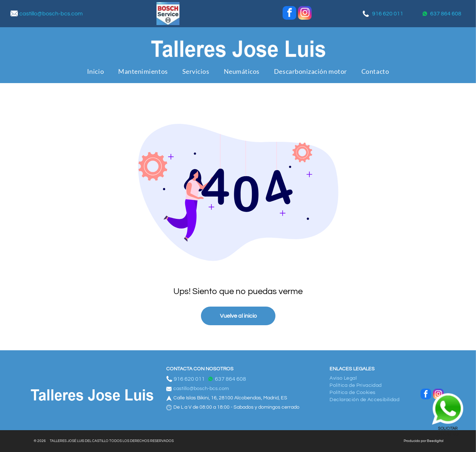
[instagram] (305, 14)
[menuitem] (95, 71)
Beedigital (435, 441)
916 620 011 (388, 14)
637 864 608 (446, 14)
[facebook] (289, 14)
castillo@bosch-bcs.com (51, 14)
